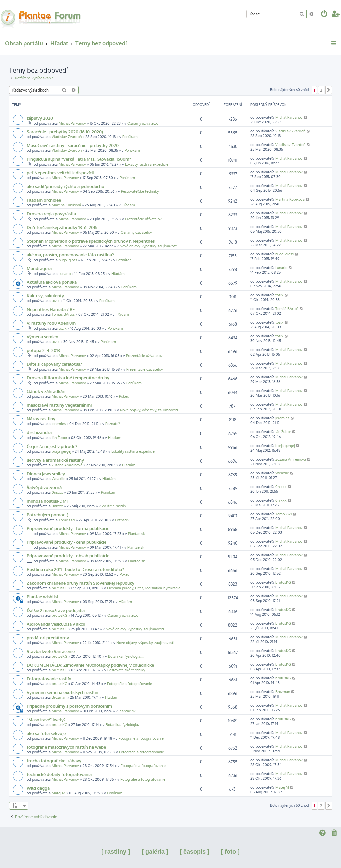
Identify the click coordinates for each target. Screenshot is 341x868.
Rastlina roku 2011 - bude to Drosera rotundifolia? (75, 569)
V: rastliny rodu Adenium (51, 323)
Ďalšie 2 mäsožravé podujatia (56, 610)
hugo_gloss (68, 260)
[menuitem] (324, 15)
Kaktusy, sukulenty (45, 296)
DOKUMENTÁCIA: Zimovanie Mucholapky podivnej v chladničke (90, 665)
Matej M (58, 793)
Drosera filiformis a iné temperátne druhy (68, 378)
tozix (56, 301)
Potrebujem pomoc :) (47, 514)
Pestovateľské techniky (140, 191)
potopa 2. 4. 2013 (43, 350)
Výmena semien (42, 337)
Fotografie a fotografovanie (129, 684)
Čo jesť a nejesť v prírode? (52, 446)
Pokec (124, 396)
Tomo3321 (67, 520)
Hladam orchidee (44, 200)
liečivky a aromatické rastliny (55, 460)
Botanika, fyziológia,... (126, 656)
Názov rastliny (41, 419)
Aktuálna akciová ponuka (52, 282)
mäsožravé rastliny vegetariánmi (59, 405)
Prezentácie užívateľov (143, 219)
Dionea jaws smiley (46, 473)
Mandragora (39, 268)
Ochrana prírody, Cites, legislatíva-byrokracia (144, 588)
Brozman (59, 697)
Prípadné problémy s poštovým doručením (69, 706)
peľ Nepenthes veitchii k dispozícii (60, 173)
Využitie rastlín (114, 506)
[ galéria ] (155, 852)
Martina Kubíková (66, 205)
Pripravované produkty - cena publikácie (66, 542)
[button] (329, 90)
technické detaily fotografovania (59, 774)
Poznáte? (124, 260)
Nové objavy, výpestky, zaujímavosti (149, 246)
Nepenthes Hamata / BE (51, 309)
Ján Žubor (59, 438)
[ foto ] (230, 852)
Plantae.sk (136, 534)
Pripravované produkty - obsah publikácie (68, 555)
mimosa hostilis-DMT (48, 501)
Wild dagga (38, 788)
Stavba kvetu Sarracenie (51, 651)
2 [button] (321, 90)
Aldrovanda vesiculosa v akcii (56, 624)
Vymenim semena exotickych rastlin (62, 692)
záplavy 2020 (40, 118)
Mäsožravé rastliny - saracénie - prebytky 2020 (73, 145)
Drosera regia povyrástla (51, 214)
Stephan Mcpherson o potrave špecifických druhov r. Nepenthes (91, 241)
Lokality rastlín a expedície (147, 164)
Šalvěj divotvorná (44, 487)
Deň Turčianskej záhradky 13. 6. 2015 (62, 227)
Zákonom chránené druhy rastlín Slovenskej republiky (80, 583)
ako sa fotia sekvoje (46, 733)
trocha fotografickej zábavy (54, 760)
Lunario (65, 274)
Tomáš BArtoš (63, 314)
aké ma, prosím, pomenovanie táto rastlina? (70, 255)
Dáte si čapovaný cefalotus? (54, 364)
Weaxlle (58, 479)
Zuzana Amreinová (67, 465)
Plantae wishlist (42, 596)
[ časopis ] (195, 852)
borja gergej (61, 451)
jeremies (59, 424)
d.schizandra (39, 432)
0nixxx (57, 492)
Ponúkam (130, 137)
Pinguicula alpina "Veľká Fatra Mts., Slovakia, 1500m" (79, 159)
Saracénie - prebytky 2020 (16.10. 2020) (65, 132)
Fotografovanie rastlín (49, 678)
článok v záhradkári (46, 391)
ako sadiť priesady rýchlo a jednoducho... (67, 186)
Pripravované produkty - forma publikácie (68, 528)
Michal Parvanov (72, 123)
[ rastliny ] (116, 852)
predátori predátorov (48, 637)
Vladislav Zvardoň (67, 137)
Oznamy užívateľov (143, 123)
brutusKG (59, 588)
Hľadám (128, 205)
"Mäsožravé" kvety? (46, 719)
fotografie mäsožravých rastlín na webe (66, 747)
